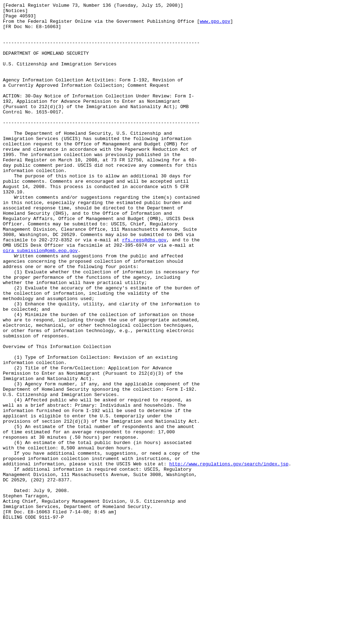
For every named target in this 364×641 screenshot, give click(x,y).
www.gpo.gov (215, 25)
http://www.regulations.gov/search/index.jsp (229, 556)
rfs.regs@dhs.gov (144, 288)
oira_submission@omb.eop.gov (40, 300)
